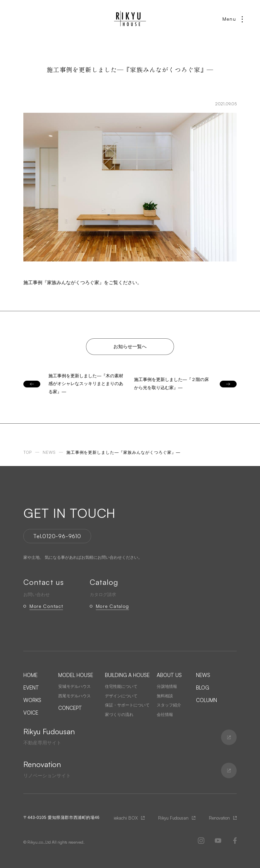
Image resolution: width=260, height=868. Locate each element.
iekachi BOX (126, 818)
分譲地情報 (167, 686)
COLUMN (207, 700)
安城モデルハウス (74, 686)
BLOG (203, 688)
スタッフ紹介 (169, 705)
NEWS (203, 675)
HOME (30, 675)
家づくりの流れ (119, 715)
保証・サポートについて (127, 705)
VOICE (31, 713)
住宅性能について (121, 686)
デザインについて (121, 696)
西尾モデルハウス (74, 696)
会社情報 (165, 715)
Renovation (219, 818)
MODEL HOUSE (76, 675)
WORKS (32, 700)
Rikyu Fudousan (173, 818)
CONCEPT (70, 708)
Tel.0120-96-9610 (57, 536)
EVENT (31, 688)
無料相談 (165, 696)
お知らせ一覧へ (130, 346)
